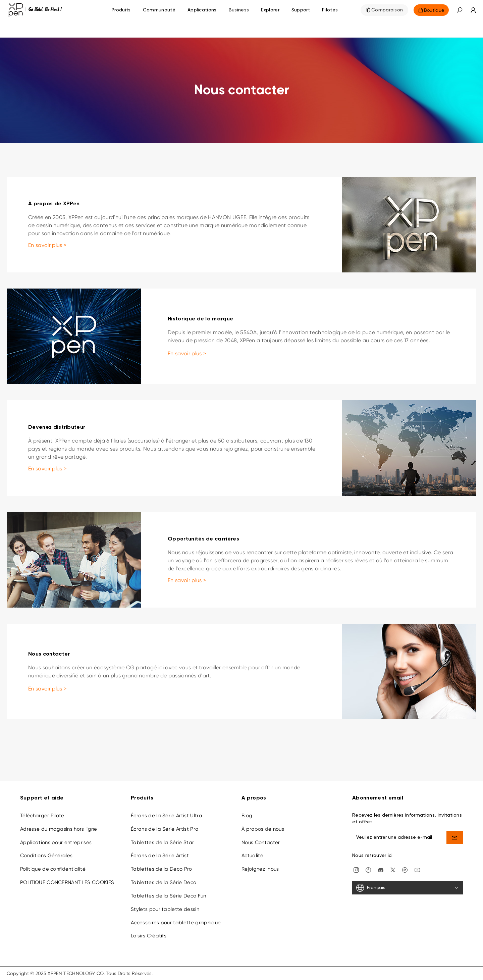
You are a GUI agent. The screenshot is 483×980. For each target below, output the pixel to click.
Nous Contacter (261, 842)
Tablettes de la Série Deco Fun (169, 896)
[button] (460, 10)
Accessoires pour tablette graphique (176, 923)
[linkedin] (405, 869)
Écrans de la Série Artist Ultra (167, 816)
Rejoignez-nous (260, 869)
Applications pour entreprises (56, 842)
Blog (247, 816)
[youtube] (417, 869)
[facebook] (368, 869)
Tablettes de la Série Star (162, 842)
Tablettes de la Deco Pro (162, 869)
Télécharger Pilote (42, 816)
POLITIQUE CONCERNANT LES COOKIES (67, 882)
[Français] (408, 888)
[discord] (381, 869)
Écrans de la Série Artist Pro (165, 829)
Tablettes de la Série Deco (164, 882)
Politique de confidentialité (53, 869)
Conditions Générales (46, 856)
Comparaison (387, 10)
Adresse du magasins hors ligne (59, 829)
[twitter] (393, 869)
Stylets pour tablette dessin (165, 909)
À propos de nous (263, 829)
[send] (455, 837)
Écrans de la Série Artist (160, 856)
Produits (121, 10)
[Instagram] (356, 869)
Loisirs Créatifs (149, 936)
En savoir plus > (47, 245)
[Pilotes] (330, 10)
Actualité (252, 856)
